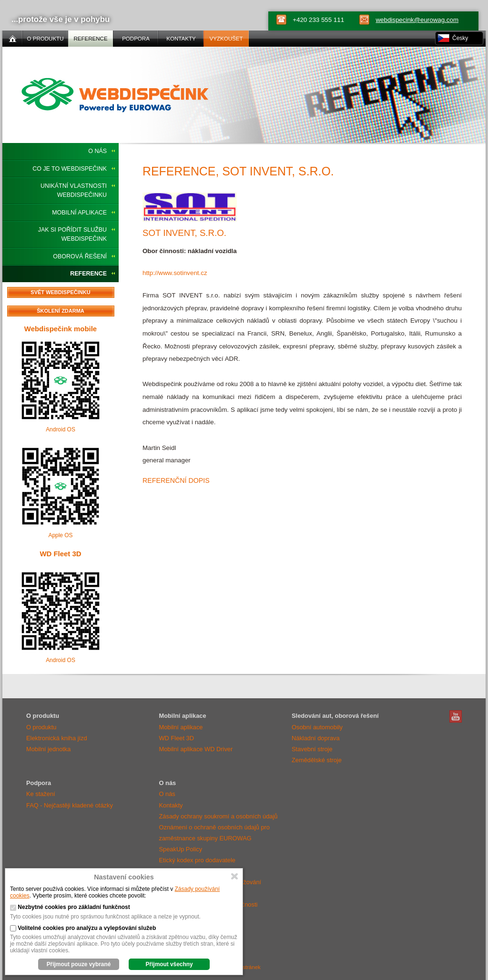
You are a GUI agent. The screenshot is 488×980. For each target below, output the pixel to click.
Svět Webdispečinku (60, 292)
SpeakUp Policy (181, 849)
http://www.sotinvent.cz (175, 273)
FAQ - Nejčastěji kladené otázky (70, 805)
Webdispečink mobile (61, 329)
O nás (97, 151)
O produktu (41, 727)
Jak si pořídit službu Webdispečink (72, 234)
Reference (88, 274)
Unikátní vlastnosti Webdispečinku (74, 190)
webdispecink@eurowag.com (417, 20)
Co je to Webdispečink (70, 169)
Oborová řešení (80, 256)
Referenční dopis (176, 480)
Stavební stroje (312, 749)
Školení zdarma (61, 311)
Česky (460, 38)
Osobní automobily (317, 727)
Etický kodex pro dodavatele (197, 860)
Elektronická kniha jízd (57, 738)
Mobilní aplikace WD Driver (196, 749)
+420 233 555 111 (318, 20)
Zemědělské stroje (317, 760)
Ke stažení (41, 794)
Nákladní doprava (316, 738)
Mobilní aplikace (79, 213)
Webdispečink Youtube (456, 716)
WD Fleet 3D (60, 554)
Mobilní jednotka (48, 749)
